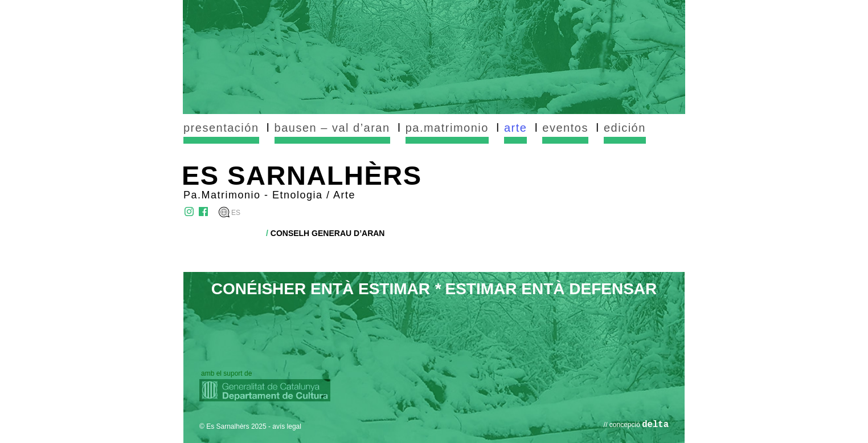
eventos (565, 128)
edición (625, 128)
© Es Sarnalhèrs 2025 (233, 426)
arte (515, 128)
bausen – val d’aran (332, 128)
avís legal (287, 426)
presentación (221, 128)
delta (655, 425)
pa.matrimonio (447, 128)
